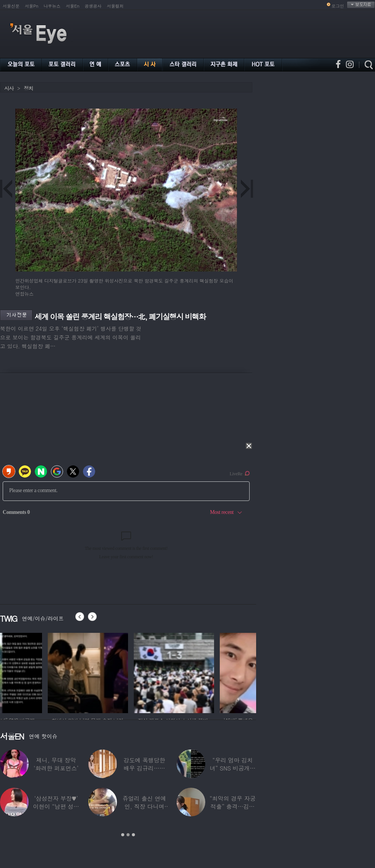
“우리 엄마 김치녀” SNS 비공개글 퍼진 (232, 768)
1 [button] (123, 835)
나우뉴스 (52, 6)
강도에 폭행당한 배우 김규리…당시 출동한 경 (144, 768)
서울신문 (11, 6)
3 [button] (133, 835)
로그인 (338, 6)
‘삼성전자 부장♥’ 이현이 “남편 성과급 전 (56, 806)
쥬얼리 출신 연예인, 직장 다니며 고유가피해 (144, 806)
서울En (72, 6)
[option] (40, 672)
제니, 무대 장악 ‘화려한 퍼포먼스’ (56, 764)
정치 (28, 88)
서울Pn (32, 6)
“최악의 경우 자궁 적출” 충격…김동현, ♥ (232, 806)
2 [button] (128, 835)
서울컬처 (115, 6)
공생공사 (93, 6)
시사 (9, 88)
